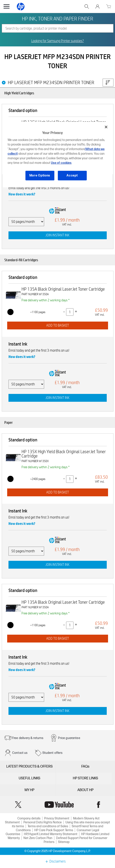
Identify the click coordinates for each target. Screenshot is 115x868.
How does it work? (22, 194)
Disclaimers (57, 861)
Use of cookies (61, 163)
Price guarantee (69, 738)
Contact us (20, 753)
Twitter (18, 805)
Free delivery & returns (28, 738)
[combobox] (58, 28)
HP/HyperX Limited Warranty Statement (51, 834)
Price (108, 83)
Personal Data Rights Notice (43, 822)
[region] (57, 154)
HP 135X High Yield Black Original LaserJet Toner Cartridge (64, 454)
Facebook (98, 805)
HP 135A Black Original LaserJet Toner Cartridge (63, 289)
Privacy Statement (57, 818)
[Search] (58, 28)
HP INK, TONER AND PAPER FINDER (57, 19)
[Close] (106, 127)
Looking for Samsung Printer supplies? (58, 41)
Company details (29, 818)
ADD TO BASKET (58, 325)
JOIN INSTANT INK (57, 235)
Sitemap (64, 842)
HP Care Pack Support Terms (54, 830)
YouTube (59, 805)
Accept (72, 175)
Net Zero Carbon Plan (38, 838)
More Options (40, 175)
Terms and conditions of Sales (48, 826)
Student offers (52, 753)
